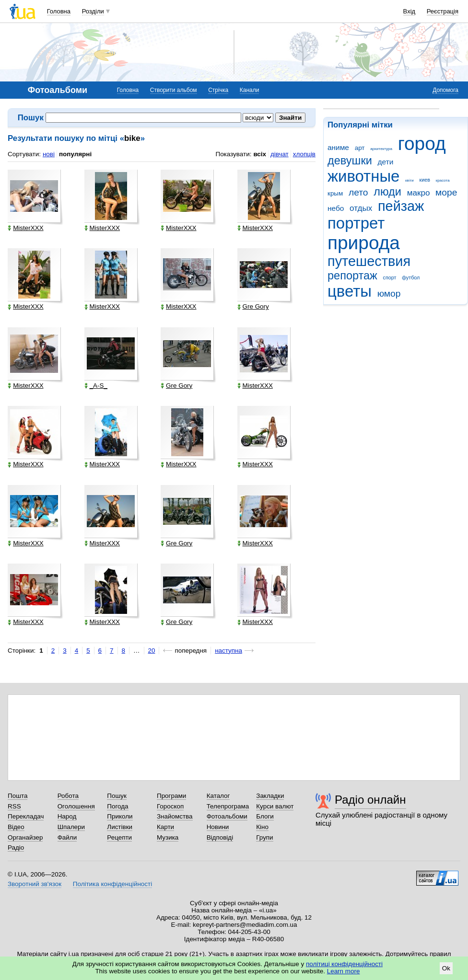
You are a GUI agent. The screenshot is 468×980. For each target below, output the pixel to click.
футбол (411, 277)
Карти (165, 827)
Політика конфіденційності (112, 884)
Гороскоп (170, 806)
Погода (117, 806)
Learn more (344, 971)
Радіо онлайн (370, 800)
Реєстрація (443, 11)
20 (152, 651)
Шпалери (71, 827)
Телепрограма (228, 806)
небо (336, 208)
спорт (390, 277)
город (422, 144)
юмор (389, 294)
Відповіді (220, 837)
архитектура (381, 149)
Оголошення (76, 806)
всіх (260, 154)
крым (335, 193)
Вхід (409, 11)
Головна (59, 11)
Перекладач (26, 816)
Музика (168, 837)
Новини (218, 827)
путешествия (369, 261)
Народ (67, 816)
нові (49, 154)
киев (425, 180)
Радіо (16, 847)
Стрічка (218, 90)
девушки (350, 161)
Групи (264, 837)
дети (386, 162)
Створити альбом (174, 90)
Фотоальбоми (227, 816)
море (446, 192)
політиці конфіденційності (344, 964)
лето (358, 192)
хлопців (304, 154)
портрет (356, 223)
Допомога (445, 90)
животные (363, 176)
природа (364, 243)
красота (443, 180)
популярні (75, 154)
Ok (446, 968)
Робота (68, 796)
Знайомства (175, 816)
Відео (16, 827)
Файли (67, 837)
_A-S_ (96, 386)
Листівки (120, 827)
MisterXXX (25, 228)
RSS (14, 806)
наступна (228, 651)
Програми (171, 796)
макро (419, 193)
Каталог (218, 796)
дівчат (280, 154)
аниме (338, 147)
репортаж (352, 276)
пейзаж (401, 206)
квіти (409, 180)
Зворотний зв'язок (35, 884)
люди (387, 192)
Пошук (117, 796)
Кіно (262, 827)
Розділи (93, 11)
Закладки (270, 796)
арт (360, 148)
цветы (350, 291)
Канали (250, 90)
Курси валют (275, 806)
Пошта (18, 796)
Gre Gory (253, 307)
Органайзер (25, 837)
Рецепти (119, 837)
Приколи (120, 816)
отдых (361, 208)
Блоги (265, 816)
